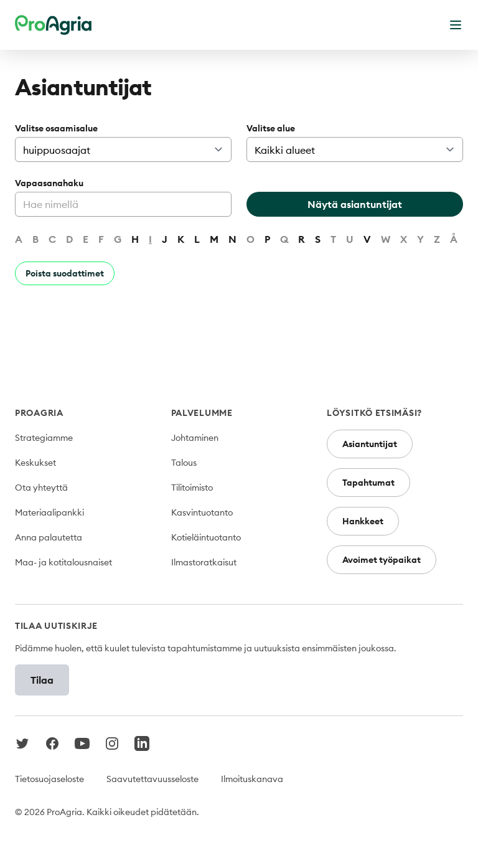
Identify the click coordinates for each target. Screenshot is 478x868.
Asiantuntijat (370, 444)
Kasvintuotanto (202, 512)
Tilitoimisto (192, 488)
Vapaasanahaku (49, 183)
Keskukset (35, 463)
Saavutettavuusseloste (152, 779)
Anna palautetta (49, 537)
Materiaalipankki (49, 512)
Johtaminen (195, 438)
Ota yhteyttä (41, 488)
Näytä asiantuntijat (355, 204)
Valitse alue (271, 128)
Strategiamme (44, 438)
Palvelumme (202, 413)
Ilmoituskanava (252, 779)
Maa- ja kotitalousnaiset (63, 562)
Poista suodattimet (65, 273)
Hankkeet (363, 521)
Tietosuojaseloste (49, 779)
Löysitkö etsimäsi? (374, 413)
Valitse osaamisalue (56, 128)
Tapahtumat (368, 483)
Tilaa (42, 680)
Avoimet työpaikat (382, 560)
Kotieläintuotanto (206, 537)
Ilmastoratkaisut (204, 562)
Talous (184, 463)
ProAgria (39, 413)
